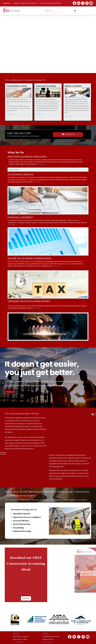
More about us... (10, 114)
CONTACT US (68, 134)
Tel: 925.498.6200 (18, 642)
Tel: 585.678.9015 (48, 642)
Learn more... (42, 164)
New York (45, 634)
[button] (75, 11)
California (16, 634)
